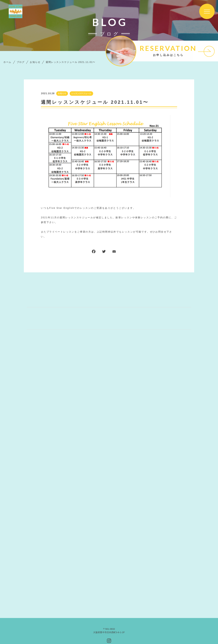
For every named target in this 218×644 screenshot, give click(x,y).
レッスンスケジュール (81, 94)
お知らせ (62, 94)
